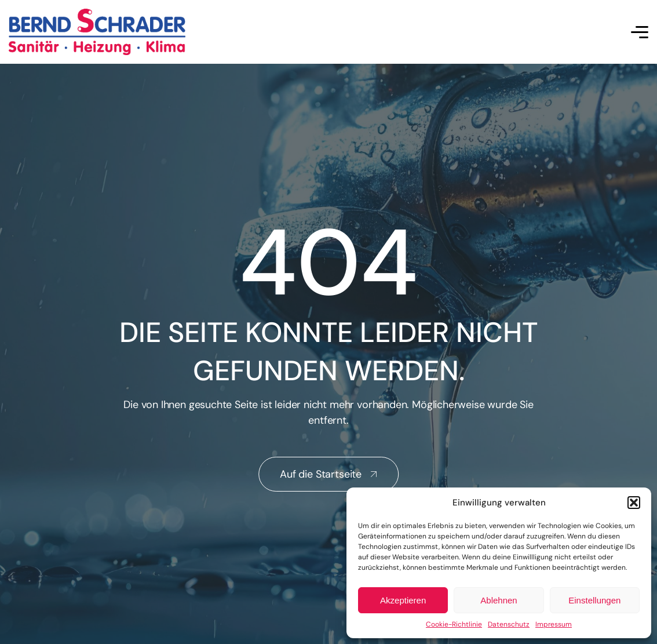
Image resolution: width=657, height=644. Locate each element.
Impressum (554, 624)
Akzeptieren (403, 600)
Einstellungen (594, 600)
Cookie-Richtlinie (454, 624)
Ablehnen (499, 600)
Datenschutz (509, 624)
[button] (634, 503)
